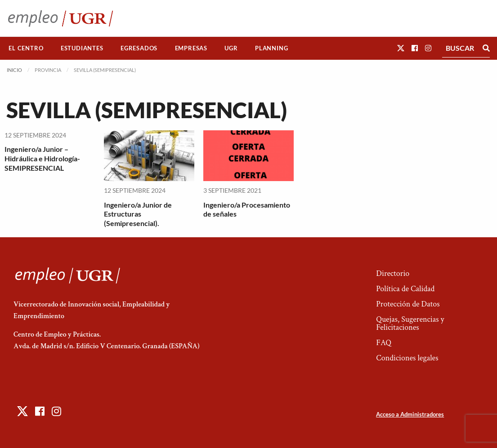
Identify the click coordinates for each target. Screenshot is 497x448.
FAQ (384, 343)
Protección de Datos (408, 304)
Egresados (139, 48)
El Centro (26, 48)
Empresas (191, 48)
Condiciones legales (407, 358)
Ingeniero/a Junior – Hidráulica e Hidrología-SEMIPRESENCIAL (42, 158)
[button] (401, 48)
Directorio (393, 273)
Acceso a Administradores (410, 414)
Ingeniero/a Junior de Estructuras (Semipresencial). (138, 214)
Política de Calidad (405, 289)
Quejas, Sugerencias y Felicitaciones (410, 323)
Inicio (14, 70)
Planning (271, 48)
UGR (231, 48)
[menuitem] (26, 48)
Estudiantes (82, 48)
